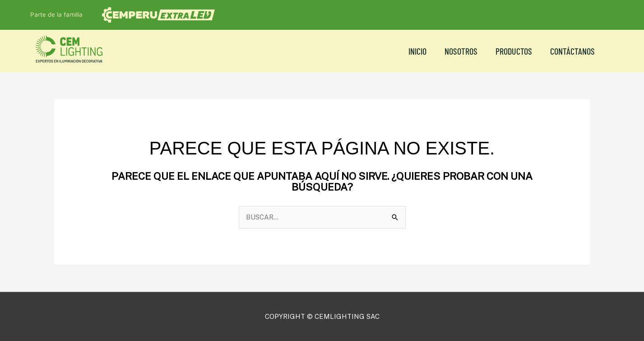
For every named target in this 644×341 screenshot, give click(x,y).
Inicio (417, 51)
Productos (514, 51)
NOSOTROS (461, 51)
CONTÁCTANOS (572, 51)
